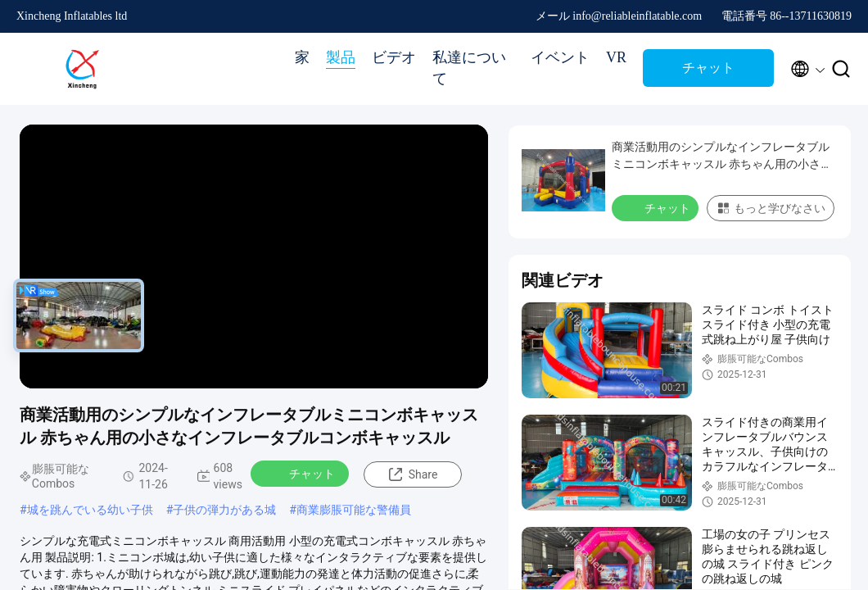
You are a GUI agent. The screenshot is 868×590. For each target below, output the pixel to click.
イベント (560, 57)
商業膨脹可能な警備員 (354, 510)
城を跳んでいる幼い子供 (90, 510)
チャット (708, 68)
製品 (341, 57)
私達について (469, 68)
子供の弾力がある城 (224, 510)
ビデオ (394, 57)
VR (616, 57)
